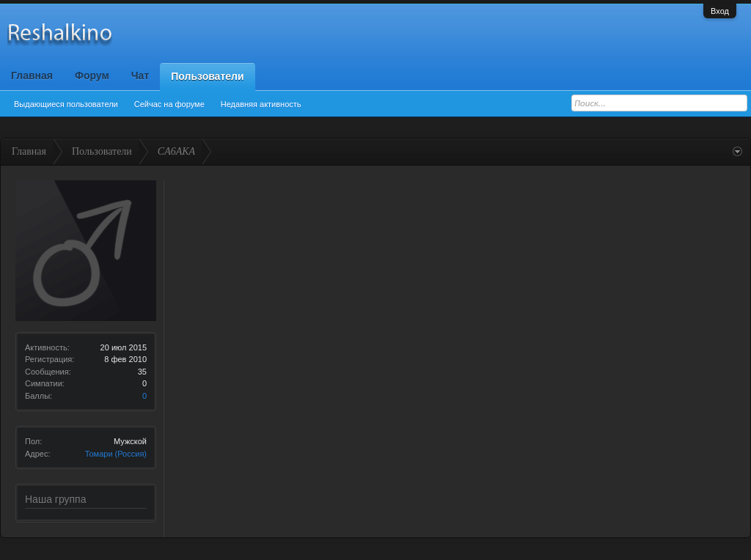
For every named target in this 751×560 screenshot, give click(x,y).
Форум (92, 75)
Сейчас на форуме (169, 104)
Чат (140, 75)
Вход (720, 11)
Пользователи (207, 76)
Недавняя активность (261, 104)
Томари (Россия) (116, 454)
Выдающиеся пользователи (66, 104)
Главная (32, 75)
